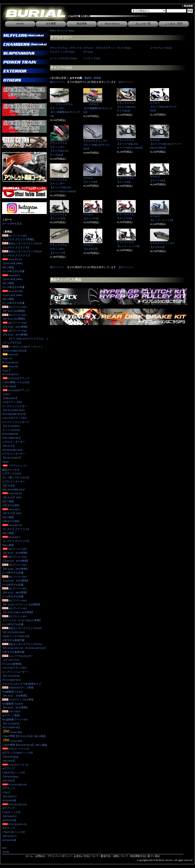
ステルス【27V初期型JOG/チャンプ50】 (98, 108)
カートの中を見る (12, 224)
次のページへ (126, 82)
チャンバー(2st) (66, 31)
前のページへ (57, 82)
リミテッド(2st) (92, 58)
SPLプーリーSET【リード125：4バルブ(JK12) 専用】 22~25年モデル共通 (22, 620)
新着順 (97, 78)
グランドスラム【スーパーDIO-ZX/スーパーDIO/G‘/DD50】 (130, 144)
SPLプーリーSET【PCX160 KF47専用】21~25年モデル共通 (15, 569)
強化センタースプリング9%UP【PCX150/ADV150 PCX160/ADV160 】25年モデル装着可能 (24, 648)
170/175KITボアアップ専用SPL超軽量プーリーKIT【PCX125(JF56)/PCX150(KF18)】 (15, 719)
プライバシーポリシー (60, 856)
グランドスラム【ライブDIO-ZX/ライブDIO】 (126, 107)
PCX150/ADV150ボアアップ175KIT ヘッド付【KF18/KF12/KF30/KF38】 (14, 812)
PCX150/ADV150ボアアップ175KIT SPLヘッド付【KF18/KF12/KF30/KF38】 (14, 832)
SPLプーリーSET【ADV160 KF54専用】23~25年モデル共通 (16, 581)
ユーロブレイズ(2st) (161, 48)
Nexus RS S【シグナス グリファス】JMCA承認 (16, 541)
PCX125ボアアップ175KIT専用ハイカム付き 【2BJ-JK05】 (16, 382)
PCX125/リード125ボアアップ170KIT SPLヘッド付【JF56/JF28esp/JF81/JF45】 (15, 773)
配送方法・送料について (114, 856)
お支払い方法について (86, 856)
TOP (52, 31)
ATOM (6, 852)
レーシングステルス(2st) (63, 58)
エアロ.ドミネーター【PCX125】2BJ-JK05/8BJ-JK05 (14, 446)
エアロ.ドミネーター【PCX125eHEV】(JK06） (14, 458)
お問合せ (40, 856)
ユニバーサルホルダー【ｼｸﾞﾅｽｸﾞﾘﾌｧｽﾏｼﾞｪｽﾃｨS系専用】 (18, 660)
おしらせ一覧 (143, 24)
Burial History (112, 24)
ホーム (29, 856)
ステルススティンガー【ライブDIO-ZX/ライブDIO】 (96, 145)
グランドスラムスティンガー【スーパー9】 (58, 249)
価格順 (88, 78)
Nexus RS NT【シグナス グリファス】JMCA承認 (16, 529)
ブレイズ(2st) (124, 48)
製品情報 (82, 24)
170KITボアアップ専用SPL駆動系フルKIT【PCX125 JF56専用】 (18, 692)
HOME (20, 24)
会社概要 (51, 24)
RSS (4, 848)
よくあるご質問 (174, 24)
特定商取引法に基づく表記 (145, 856)
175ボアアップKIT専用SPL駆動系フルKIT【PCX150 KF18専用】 (18, 704)
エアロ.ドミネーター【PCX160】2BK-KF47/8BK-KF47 (14, 485)
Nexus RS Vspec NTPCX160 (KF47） (11, 358)
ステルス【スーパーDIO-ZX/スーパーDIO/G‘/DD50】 (166, 144)
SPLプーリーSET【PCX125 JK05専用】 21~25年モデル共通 (15, 592)
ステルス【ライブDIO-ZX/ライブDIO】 (163, 107)
